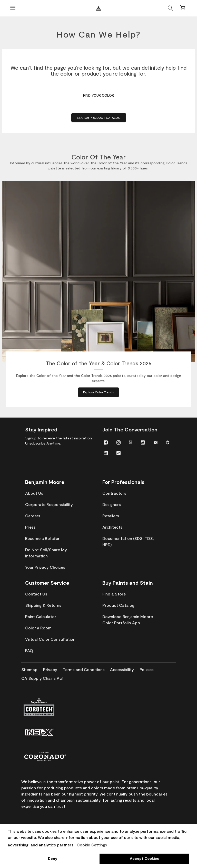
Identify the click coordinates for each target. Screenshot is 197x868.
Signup (31, 438)
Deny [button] (53, 858)
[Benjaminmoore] (98, 8)
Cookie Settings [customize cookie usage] (92, 845)
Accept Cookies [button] (144, 858)
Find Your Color (98, 95)
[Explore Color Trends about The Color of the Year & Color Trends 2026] (98, 392)
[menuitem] (106, 442)
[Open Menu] (13, 8)
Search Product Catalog (99, 117)
